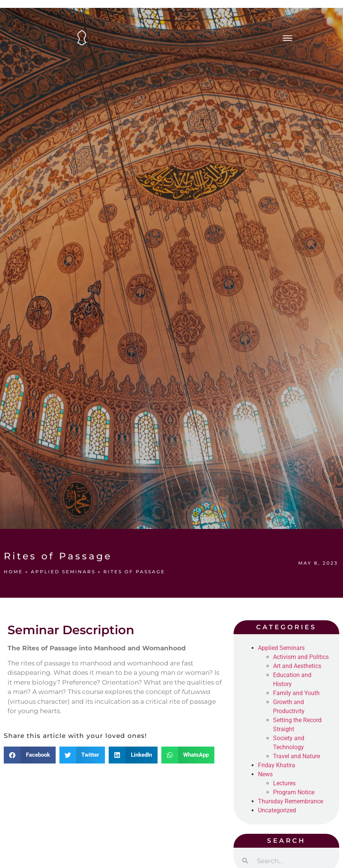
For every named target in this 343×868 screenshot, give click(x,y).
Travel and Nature (297, 756)
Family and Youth (296, 693)
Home (13, 572)
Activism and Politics (301, 657)
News (265, 774)
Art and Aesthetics (297, 666)
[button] (30, 755)
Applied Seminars (63, 572)
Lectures (284, 783)
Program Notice (294, 792)
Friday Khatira (277, 765)
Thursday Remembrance (291, 801)
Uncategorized (277, 810)
